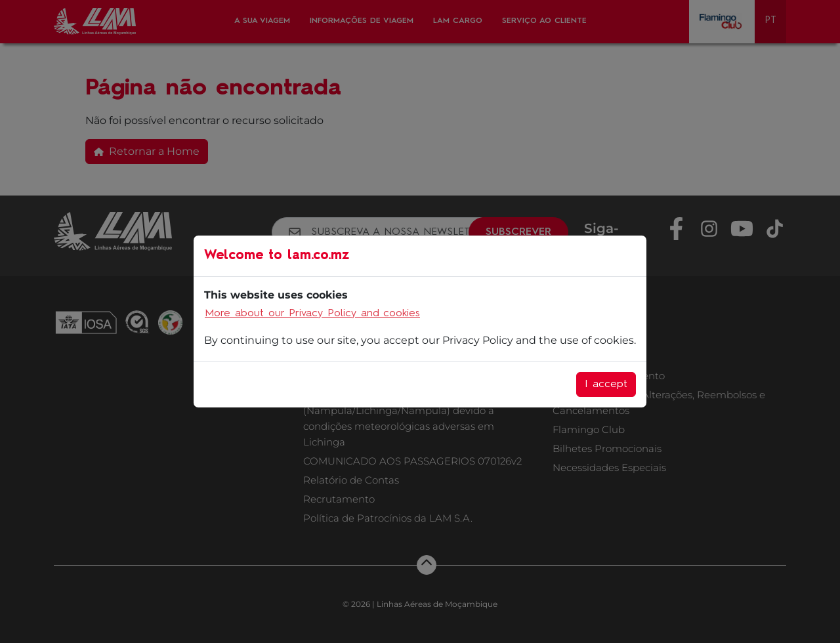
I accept (606, 384)
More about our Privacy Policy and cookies (312, 314)
